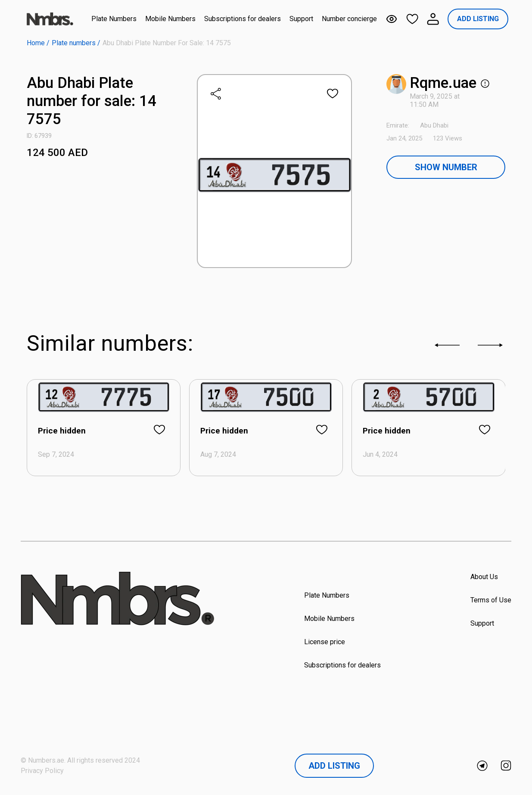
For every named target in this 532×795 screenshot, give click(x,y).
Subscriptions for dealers (243, 19)
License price (325, 642)
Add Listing (334, 766)
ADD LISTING (478, 19)
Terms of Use (491, 600)
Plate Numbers (114, 19)
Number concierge (349, 19)
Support (301, 19)
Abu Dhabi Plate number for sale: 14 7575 (167, 43)
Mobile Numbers (170, 19)
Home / (38, 43)
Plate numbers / (76, 43)
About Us (484, 577)
